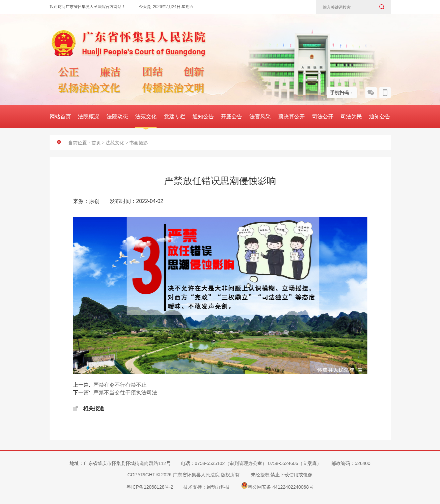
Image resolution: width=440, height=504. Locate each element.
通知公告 (203, 116)
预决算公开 (291, 116)
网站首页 (60, 116)
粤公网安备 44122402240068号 (277, 485)
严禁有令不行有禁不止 (120, 385)
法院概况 (89, 116)
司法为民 (351, 116)
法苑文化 (146, 116)
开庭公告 (231, 116)
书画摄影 (139, 143)
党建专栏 (175, 116)
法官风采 (260, 116)
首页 (96, 143)
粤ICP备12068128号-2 (150, 487)
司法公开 (323, 116)
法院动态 (117, 116)
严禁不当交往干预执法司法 (125, 392)
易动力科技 (218, 487)
